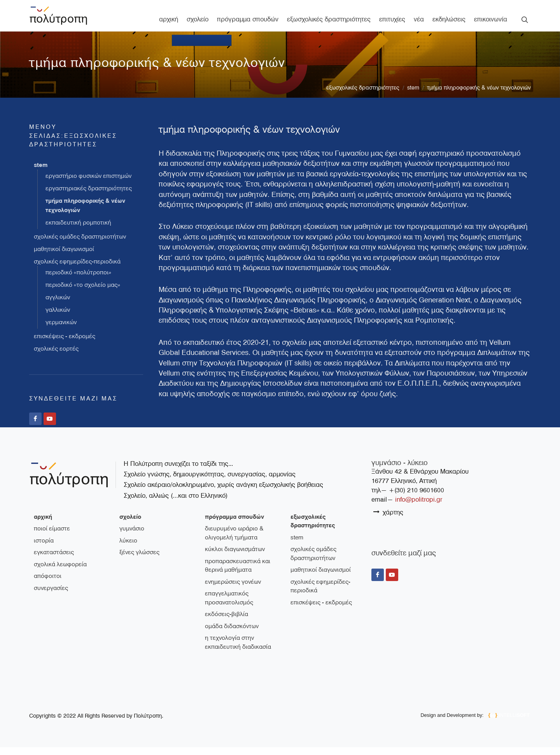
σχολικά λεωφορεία (60, 572)
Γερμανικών (61, 330)
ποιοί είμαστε (52, 536)
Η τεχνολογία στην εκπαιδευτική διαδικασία (238, 650)
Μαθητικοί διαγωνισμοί (64, 257)
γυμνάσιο (132, 536)
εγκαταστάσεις (54, 560)
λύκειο (128, 548)
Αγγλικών (58, 306)
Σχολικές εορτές (56, 357)
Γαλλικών (58, 318)
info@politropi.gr (419, 507)
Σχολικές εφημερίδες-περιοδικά (77, 270)
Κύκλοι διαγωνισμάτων (235, 557)
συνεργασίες (51, 596)
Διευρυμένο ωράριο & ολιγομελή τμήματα (234, 541)
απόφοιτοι (48, 584)
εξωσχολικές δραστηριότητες (363, 96)
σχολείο (130, 525)
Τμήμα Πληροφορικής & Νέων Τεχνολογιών (479, 96)
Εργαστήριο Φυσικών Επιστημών (88, 184)
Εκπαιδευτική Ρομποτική (78, 231)
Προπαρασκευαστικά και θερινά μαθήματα (238, 573)
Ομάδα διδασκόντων (232, 634)
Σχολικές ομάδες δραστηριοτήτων (80, 245)
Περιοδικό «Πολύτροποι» (78, 281)
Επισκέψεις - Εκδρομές (65, 344)
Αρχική (43, 525)
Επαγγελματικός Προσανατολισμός (229, 606)
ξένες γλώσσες (139, 560)
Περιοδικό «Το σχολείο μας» (83, 293)
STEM (413, 96)
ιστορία (44, 548)
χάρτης (388, 520)
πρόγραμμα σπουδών (234, 525)
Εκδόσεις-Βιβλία (227, 622)
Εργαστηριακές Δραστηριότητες (89, 197)
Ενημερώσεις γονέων (233, 590)
